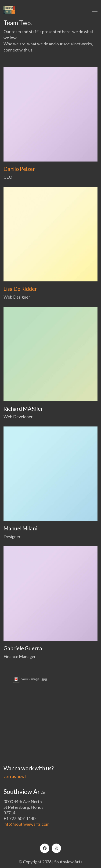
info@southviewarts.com (26, 824)
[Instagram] (56, 848)
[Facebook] (45, 848)
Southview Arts (68, 862)
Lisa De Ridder (20, 289)
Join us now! (15, 776)
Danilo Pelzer (19, 169)
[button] (95, 10)
